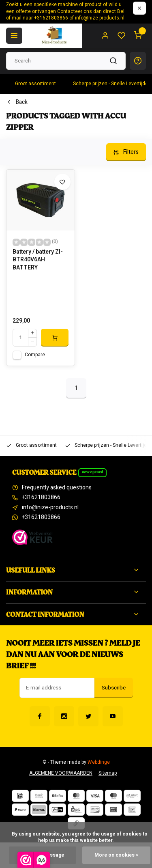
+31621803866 (41, 498)
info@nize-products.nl (50, 508)
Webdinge (99, 762)
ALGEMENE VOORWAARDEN (61, 773)
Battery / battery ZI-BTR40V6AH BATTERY (38, 260)
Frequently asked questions (57, 488)
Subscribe (114, 688)
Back (17, 102)
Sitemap (108, 773)
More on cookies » (116, 855)
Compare (35, 355)
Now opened (93, 472)
